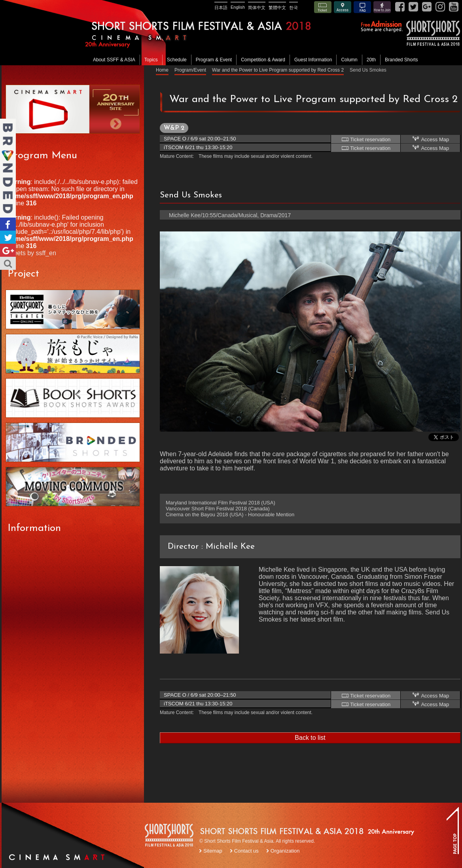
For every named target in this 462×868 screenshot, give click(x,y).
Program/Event (190, 70)
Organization (285, 851)
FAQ (362, 7)
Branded (8, 168)
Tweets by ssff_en (31, 253)
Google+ (8, 250)
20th (371, 60)
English (238, 7)
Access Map (430, 139)
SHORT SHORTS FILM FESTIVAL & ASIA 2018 (232, 33)
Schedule (177, 60)
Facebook (8, 224)
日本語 (221, 8)
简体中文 (257, 8)
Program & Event (214, 60)
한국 (293, 8)
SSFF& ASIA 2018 (433, 33)
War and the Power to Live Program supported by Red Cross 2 (278, 70)
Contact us (246, 851)
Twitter (8, 237)
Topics (151, 60)
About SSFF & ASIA (114, 60)
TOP (453, 830)
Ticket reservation (366, 139)
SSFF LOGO (170, 836)
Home (162, 70)
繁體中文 (277, 8)
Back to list (310, 738)
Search (8, 263)
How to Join (382, 7)
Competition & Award (263, 60)
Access (343, 7)
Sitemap (213, 851)
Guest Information (313, 60)
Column (349, 60)
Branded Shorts (401, 60)
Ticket (323, 7)
